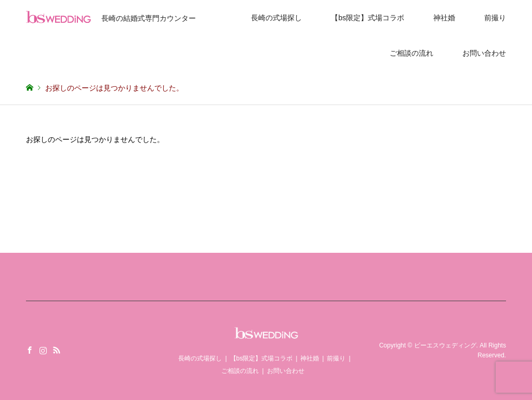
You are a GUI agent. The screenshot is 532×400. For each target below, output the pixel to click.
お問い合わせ (484, 53)
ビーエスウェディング (445, 345)
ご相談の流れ (411, 53)
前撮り (495, 18)
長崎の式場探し (276, 18)
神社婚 (444, 18)
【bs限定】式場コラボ (368, 18)
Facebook (30, 350)
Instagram (43, 350)
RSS (57, 350)
